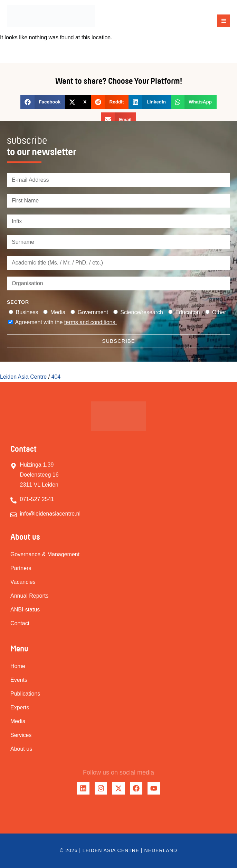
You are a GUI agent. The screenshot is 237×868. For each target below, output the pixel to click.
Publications (25, 694)
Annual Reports (29, 596)
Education (187, 312)
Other (219, 312)
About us (21, 749)
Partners (21, 568)
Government (93, 312)
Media (58, 312)
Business (27, 312)
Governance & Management (45, 554)
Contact (20, 623)
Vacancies (23, 582)
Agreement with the (66, 322)
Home (18, 666)
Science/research (142, 312)
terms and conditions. (91, 322)
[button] (224, 21)
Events (19, 680)
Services (21, 735)
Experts (20, 707)
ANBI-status (25, 610)
